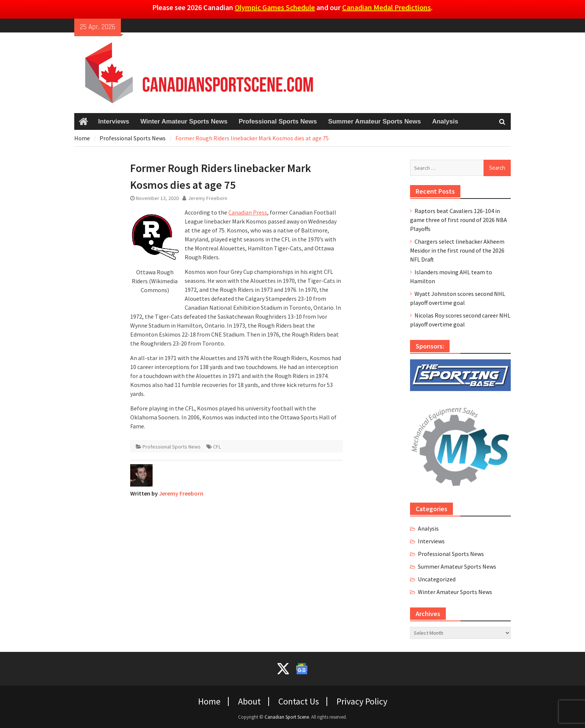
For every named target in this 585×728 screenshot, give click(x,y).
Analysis (445, 121)
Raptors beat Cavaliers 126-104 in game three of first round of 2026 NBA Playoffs (459, 220)
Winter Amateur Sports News (184, 121)
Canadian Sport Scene (287, 717)
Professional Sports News (278, 121)
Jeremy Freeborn (208, 198)
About (249, 702)
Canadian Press (248, 212)
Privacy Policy (362, 702)
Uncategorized (437, 579)
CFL (217, 447)
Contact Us (299, 702)
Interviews (114, 121)
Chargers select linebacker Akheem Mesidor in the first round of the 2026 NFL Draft (457, 250)
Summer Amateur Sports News (374, 121)
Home (209, 702)
